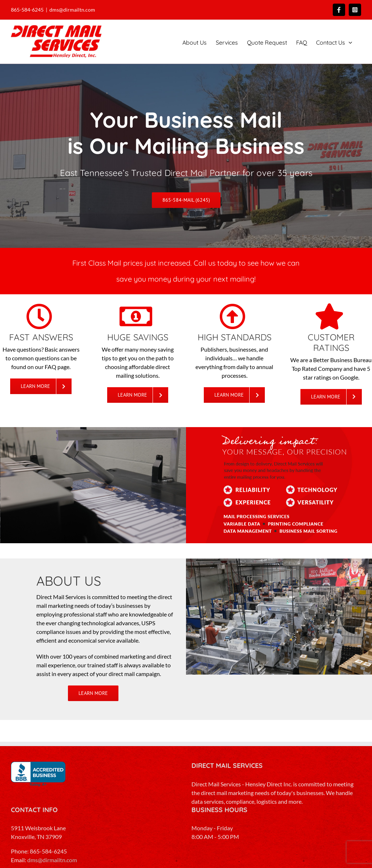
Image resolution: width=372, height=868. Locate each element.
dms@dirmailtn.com (72, 10)
